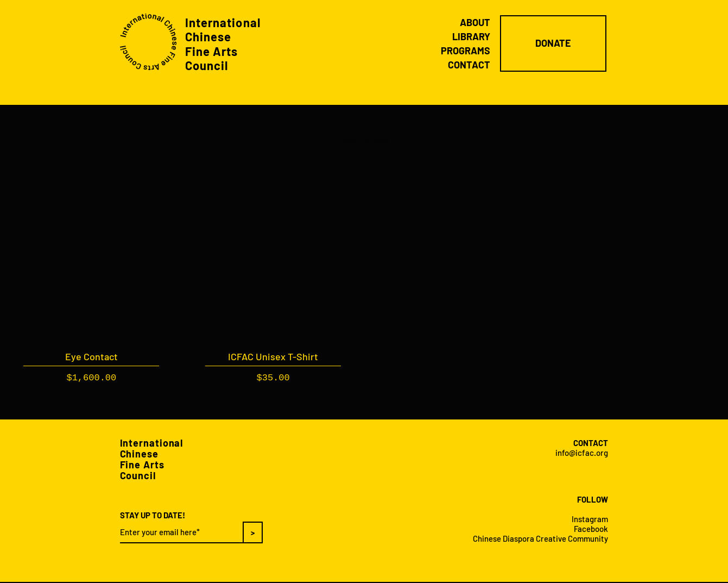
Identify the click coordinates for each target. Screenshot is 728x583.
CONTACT (469, 65)
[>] (253, 532)
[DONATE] (553, 43)
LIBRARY (471, 36)
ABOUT (475, 22)
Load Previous (364, 140)
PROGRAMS (466, 51)
